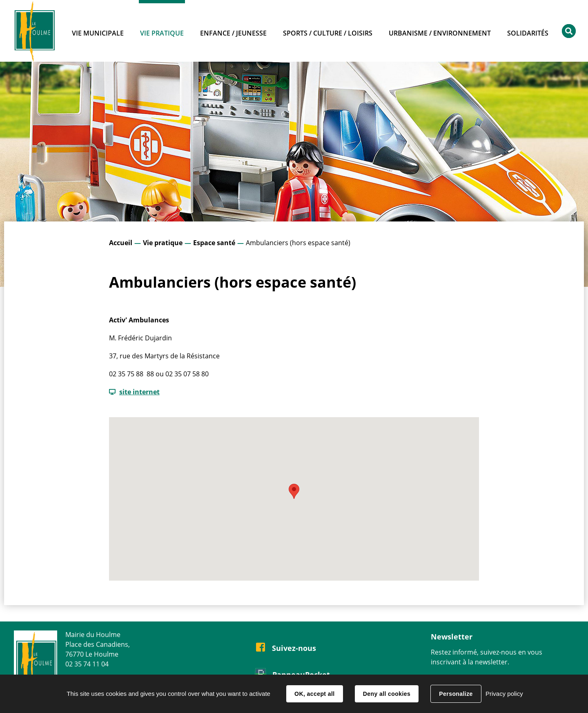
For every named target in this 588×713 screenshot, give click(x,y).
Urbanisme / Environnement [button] (440, 33)
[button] (294, 491)
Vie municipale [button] (98, 33)
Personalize (456, 694)
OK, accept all (314, 694)
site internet (139, 392)
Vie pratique (163, 243)
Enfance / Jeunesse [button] (233, 33)
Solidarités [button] (528, 33)
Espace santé (214, 243)
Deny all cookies (387, 694)
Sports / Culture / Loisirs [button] (328, 33)
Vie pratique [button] (162, 33)
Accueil (121, 243)
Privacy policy (504, 694)
